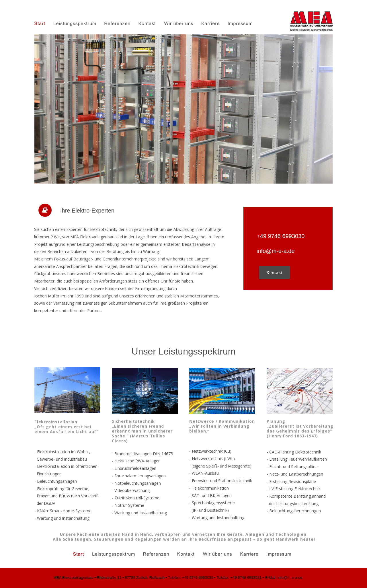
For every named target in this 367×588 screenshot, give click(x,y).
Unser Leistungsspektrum (184, 351)
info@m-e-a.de (276, 251)
